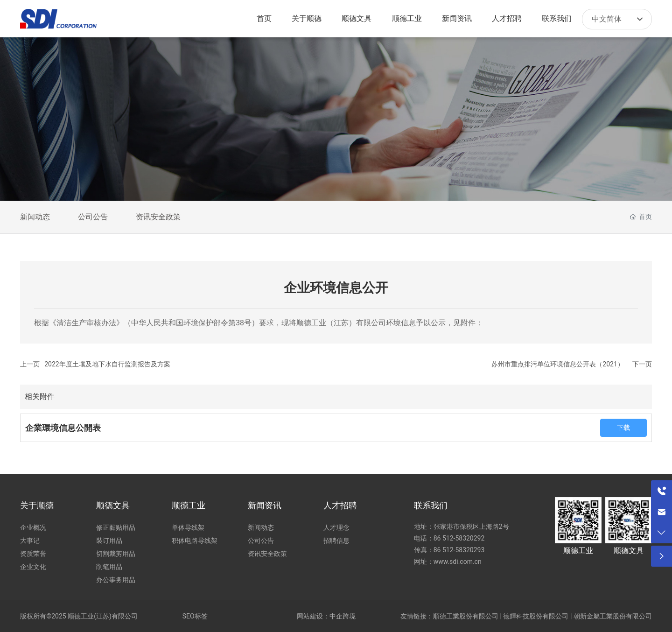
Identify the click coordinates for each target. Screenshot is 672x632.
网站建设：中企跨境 (326, 616)
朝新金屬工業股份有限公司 (613, 616)
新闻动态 (35, 217)
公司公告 (93, 217)
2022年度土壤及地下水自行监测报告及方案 (107, 364)
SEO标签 (195, 616)
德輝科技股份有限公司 (536, 616)
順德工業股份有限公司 (466, 616)
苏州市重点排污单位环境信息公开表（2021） (557, 364)
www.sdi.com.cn (458, 562)
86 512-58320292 (460, 538)
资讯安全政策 (158, 217)
